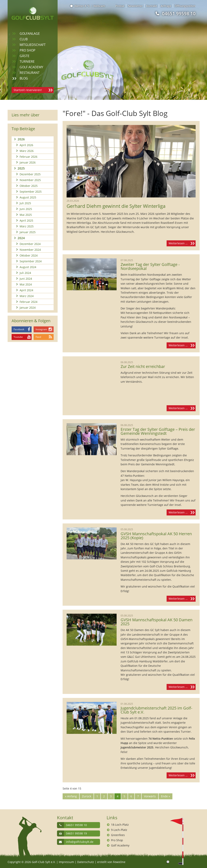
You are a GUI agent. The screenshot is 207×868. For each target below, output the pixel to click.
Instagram (41, 329)
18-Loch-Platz (120, 825)
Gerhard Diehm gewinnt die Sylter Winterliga (116, 206)
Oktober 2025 (29, 186)
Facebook (19, 329)
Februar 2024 (28, 302)
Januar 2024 (28, 308)
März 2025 (27, 226)
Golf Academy (120, 845)
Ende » (165, 796)
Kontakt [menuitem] (152, 6)
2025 (21, 168)
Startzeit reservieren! (28, 90)
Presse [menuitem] (120, 6)
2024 (21, 238)
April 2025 (26, 220)
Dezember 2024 (30, 244)
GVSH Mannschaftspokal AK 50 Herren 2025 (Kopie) (156, 536)
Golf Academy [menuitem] (31, 67)
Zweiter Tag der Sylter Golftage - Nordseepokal (150, 267)
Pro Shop (117, 840)
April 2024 (26, 290)
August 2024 (28, 267)
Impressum (66, 862)
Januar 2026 (28, 162)
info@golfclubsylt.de (80, 842)
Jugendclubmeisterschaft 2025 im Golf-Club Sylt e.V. (156, 710)
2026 (21, 139)
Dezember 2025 (30, 174)
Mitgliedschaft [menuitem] (33, 45)
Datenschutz (86, 862)
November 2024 (30, 250)
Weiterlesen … (182, 243)
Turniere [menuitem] (27, 61)
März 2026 (27, 151)
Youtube (18, 337)
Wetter (80, 6)
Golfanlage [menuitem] (30, 34)
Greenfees (118, 835)
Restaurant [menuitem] (30, 73)
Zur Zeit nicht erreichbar (143, 367)
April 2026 (26, 145)
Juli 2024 (25, 273)
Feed (38, 337)
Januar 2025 (28, 232)
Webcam (99, 6)
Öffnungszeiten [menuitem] (185, 6)
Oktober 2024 (29, 255)
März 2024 (27, 296)
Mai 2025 (26, 215)
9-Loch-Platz (119, 830)
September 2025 (31, 192)
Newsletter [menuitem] (135, 6)
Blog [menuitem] (24, 78)
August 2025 (28, 197)
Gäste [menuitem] (24, 56)
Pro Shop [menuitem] (27, 50)
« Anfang (71, 796)
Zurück (87, 796)
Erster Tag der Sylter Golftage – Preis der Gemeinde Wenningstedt (158, 431)
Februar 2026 (28, 157)
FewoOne (119, 862)
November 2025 (30, 180)
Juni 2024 (26, 279)
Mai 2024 (26, 284)
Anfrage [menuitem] (166, 6)
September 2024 (31, 261)
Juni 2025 (26, 209)
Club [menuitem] (24, 39)
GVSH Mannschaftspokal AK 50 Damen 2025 (156, 622)
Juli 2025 (25, 203)
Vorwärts (150, 796)
